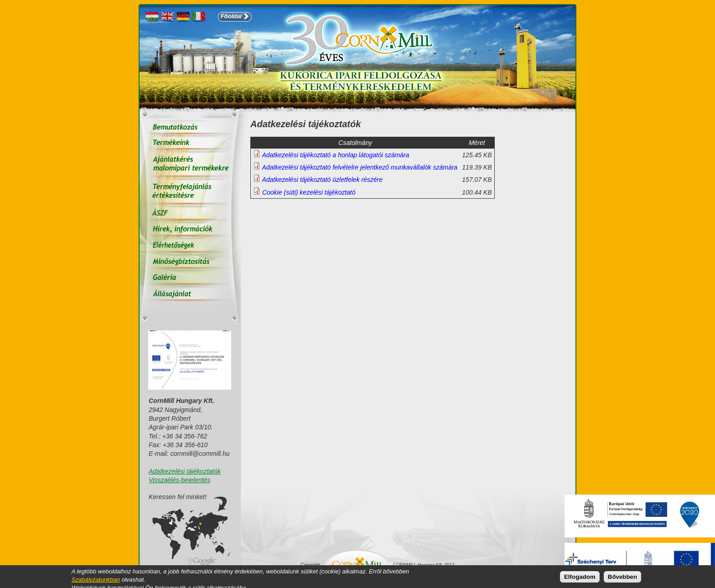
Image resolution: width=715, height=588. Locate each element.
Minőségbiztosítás (190, 262)
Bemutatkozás (190, 127)
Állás (190, 294)
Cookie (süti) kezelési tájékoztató (309, 192)
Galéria (190, 278)
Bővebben (622, 578)
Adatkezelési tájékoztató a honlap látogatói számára (335, 155)
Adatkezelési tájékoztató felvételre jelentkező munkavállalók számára (360, 167)
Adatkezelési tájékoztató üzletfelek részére (322, 180)
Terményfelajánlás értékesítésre (190, 192)
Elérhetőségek (190, 246)
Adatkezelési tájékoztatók (185, 471)
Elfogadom (580, 578)
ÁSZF (190, 214)
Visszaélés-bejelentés (179, 480)
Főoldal (231, 16)
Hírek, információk (190, 230)
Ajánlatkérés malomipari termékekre (190, 165)
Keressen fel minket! (178, 497)
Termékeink (190, 143)
